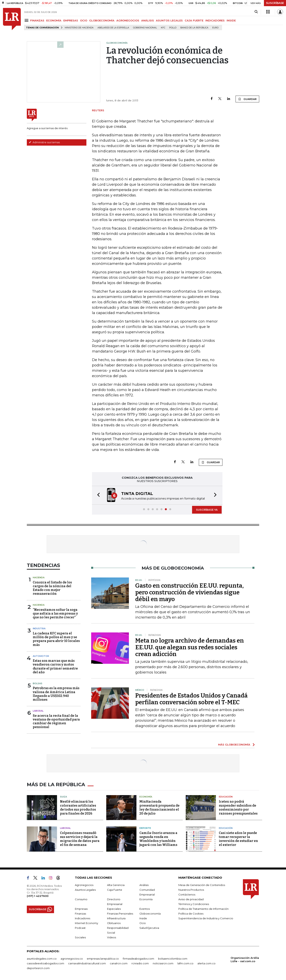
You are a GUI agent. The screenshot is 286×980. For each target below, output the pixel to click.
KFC (163, 28)
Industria (39, 628)
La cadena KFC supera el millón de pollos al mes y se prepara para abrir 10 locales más (56, 639)
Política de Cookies (191, 914)
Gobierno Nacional (145, 28)
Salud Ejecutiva (149, 928)
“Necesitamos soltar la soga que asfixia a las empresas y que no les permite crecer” (55, 613)
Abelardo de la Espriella (113, 28)
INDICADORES (215, 20)
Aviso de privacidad (191, 899)
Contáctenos (187, 894)
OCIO (84, 20)
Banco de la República (194, 28)
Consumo (81, 899)
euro (215, 28)
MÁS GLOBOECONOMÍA (234, 745)
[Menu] (27, 20)
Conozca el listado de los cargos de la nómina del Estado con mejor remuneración (52, 588)
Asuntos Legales (85, 890)
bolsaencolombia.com (173, 959)
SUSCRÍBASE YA (207, 510)
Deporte (145, 828)
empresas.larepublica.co (103, 959)
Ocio (143, 923)
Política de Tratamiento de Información (203, 909)
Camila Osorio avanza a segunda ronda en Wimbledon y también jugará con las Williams (158, 839)
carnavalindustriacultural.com (87, 963)
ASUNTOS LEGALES (169, 20)
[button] (97, 495)
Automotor (41, 656)
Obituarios (114, 923)
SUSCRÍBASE (275, 3)
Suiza (63, 797)
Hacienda (39, 577)
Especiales (114, 909)
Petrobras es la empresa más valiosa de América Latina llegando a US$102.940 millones (56, 694)
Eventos (145, 909)
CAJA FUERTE (194, 20)
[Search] (256, 12)
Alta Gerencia (116, 885)
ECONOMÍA (54, 20)
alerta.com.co (206, 963)
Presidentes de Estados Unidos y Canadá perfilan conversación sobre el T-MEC (191, 699)
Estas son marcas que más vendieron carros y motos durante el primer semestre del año (55, 666)
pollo (173, 28)
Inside (143, 918)
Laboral (38, 711)
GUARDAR (247, 99)
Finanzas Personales (120, 914)
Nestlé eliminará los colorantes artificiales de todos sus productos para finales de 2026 (78, 808)
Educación (226, 797)
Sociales (80, 937)
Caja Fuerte (115, 890)
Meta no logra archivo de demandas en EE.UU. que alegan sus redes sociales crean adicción (190, 647)
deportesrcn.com (38, 968)
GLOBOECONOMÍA (102, 20)
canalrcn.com (119, 963)
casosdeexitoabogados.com (45, 963)
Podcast (80, 928)
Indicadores (83, 918)
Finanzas (80, 914)
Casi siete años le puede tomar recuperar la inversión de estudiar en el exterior (238, 839)
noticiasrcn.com (163, 963)
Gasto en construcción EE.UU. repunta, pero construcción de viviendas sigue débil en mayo (189, 592)
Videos (112, 937)
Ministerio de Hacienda (79, 28)
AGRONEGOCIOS (128, 20)
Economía (146, 797)
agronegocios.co (72, 959)
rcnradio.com (140, 963)
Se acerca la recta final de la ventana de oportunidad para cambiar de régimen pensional (56, 721)
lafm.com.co (185, 963)
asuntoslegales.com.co (42, 959)
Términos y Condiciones (194, 904)
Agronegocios (84, 885)
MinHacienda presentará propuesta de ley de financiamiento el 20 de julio (159, 808)
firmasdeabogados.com (138, 959)
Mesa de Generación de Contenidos (202, 885)
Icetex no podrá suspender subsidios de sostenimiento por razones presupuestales (238, 808)
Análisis (144, 885)
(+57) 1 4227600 (38, 896)
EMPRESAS (71, 20)
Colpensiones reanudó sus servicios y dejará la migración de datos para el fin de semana (80, 839)
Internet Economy (86, 923)
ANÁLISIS (148, 20)
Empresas (81, 909)
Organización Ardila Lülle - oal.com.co (245, 959)
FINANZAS (37, 20)
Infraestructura (116, 918)
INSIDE (231, 20)
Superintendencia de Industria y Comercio (206, 918)
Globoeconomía (150, 914)
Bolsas (38, 683)
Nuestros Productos (191, 890)
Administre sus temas (44, 142)
